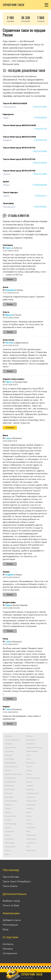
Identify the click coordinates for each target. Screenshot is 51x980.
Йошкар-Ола (11, 816)
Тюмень (30, 824)
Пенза (29, 767)
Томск (29, 816)
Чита (28, 847)
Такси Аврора (10, 192)
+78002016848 (40, 163)
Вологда (9, 793)
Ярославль (31, 850)
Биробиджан (11, 763)
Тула (28, 820)
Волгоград (10, 789)
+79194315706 (40, 129)
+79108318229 (40, 118)
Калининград (11, 824)
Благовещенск (11, 767)
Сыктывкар (31, 805)
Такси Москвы (11, 877)
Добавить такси (12, 920)
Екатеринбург (11, 801)
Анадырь (9, 744)
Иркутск (8, 812)
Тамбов (30, 808)
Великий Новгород (13, 774)
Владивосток (11, 778)
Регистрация (10, 925)
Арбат (6, 182)
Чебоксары (31, 839)
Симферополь (33, 793)
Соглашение (10, 953)
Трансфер (8, 203)
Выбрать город (11, 901)
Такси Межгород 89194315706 (19, 148)
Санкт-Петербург (12, 740)
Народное (8, 114)
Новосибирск (32, 751)
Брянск (8, 770)
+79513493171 (40, 196)
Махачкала (31, 740)
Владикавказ (10, 782)
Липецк (30, 736)
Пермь (29, 770)
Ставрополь (31, 801)
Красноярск (10, 847)
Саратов (30, 789)
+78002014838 (40, 107)
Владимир (9, 786)
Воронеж (9, 797)
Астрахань (9, 751)
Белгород (9, 759)
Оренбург (31, 763)
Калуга (8, 827)
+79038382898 (39, 185)
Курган (8, 850)
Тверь (29, 812)
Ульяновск (31, 827)
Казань (8, 820)
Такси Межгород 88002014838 (19, 125)
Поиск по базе (11, 905)
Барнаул (9, 755)
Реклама (8, 949)
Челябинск (31, 843)
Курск (7, 854)
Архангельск (10, 747)
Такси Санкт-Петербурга (17, 882)
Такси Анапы (10, 886)
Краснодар (10, 843)
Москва (8, 736)
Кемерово (9, 831)
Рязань (29, 782)
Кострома (9, 839)
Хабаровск (31, 835)
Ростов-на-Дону (33, 778)
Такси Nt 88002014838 (15, 103)
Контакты (8, 944)
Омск (29, 755)
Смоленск (31, 797)
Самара (30, 786)
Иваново (9, 805)
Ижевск (8, 808)
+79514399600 (40, 207)
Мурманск (31, 744)
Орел (29, 759)
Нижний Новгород (34, 747)
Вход (6, 929)
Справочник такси (13, 5)
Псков (29, 774)
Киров (8, 835)
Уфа (28, 831)
